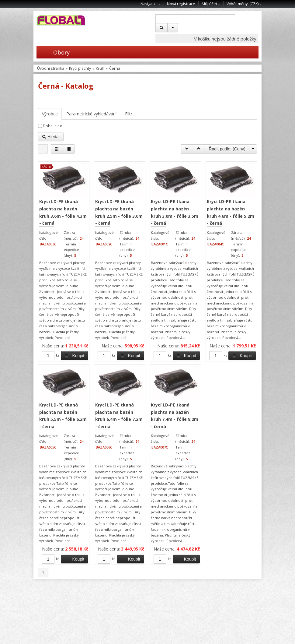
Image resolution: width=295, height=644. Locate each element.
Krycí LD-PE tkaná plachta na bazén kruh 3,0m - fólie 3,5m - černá (175, 212)
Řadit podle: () (227, 149)
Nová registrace (181, 4)
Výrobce (50, 114)
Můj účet (211, 4)
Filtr (129, 114)
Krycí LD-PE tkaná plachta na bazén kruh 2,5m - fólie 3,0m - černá (119, 212)
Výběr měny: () (244, 4)
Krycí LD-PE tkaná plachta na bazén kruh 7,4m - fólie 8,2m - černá (175, 416)
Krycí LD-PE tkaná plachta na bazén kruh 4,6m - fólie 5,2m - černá (231, 212)
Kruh (100, 68)
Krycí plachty (80, 68)
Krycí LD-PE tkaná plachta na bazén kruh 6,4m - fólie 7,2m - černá (119, 416)
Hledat (51, 137)
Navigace (151, 4)
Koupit (75, 356)
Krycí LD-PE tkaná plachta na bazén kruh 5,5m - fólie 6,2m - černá (63, 416)
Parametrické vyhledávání (91, 114)
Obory (53, 52)
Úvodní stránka (51, 68)
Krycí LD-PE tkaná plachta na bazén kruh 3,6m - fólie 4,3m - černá (63, 212)
